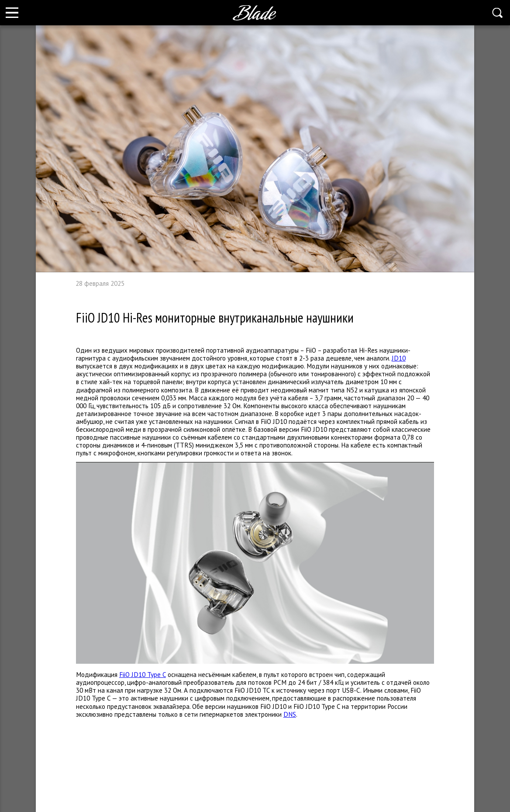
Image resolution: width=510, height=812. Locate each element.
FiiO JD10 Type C (143, 674)
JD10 (399, 358)
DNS (290, 714)
